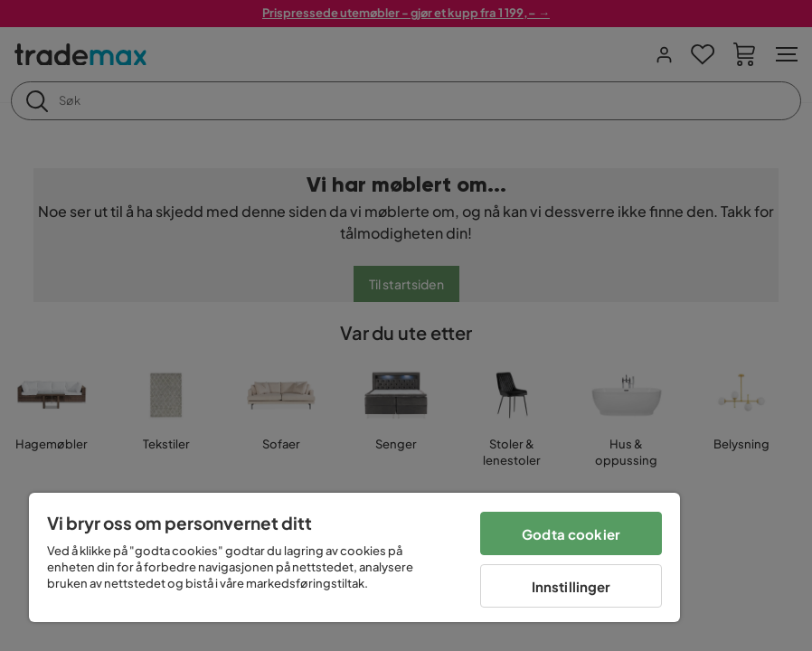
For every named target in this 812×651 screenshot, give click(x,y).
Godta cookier (571, 534)
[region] (354, 557)
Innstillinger (571, 586)
